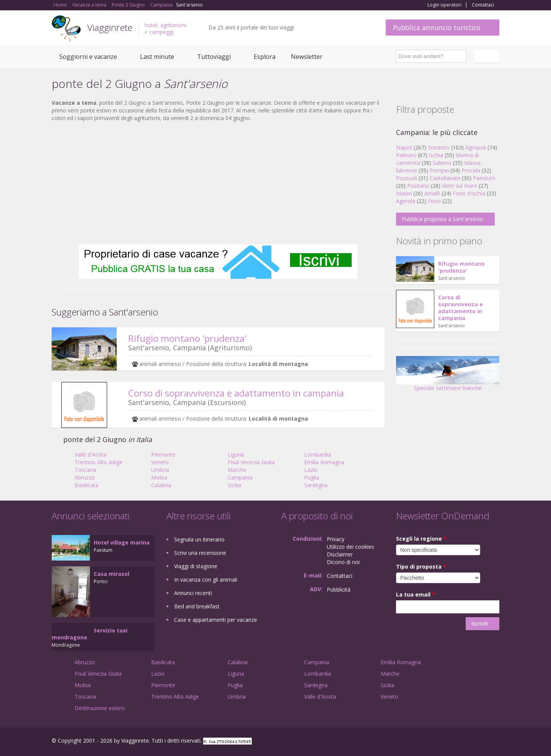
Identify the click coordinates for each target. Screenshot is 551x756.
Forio (434, 201)
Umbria (160, 470)
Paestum (484, 178)
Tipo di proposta (421, 567)
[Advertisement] (218, 183)
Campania (240, 477)
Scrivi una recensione (200, 553)
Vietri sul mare (460, 186)
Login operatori (444, 5)
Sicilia (234, 485)
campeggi (161, 32)
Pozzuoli (407, 178)
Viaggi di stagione (196, 566)
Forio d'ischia (469, 193)
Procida (471, 170)
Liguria (236, 454)
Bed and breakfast (197, 606)
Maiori (404, 193)
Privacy (336, 539)
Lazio (311, 470)
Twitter (477, 742)
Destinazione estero (100, 708)
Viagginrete (110, 27)
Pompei (439, 170)
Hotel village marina (122, 542)
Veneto (160, 462)
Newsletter (307, 57)
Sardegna (316, 485)
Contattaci (483, 5)
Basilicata (86, 485)
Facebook (442, 742)
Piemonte (163, 454)
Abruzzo (85, 477)
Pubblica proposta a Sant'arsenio (443, 219)
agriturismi (173, 25)
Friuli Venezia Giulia (251, 462)
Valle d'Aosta (90, 454)
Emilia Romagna (324, 462)
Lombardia (318, 454)
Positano (418, 186)
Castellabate (445, 178)
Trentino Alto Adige (99, 462)
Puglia (312, 477)
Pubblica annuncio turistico (437, 28)
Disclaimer (340, 554)
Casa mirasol (112, 574)
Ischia (436, 155)
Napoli (404, 147)
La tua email (416, 594)
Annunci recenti (193, 593)
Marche (237, 470)
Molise (159, 477)
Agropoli (476, 147)
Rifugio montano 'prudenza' (187, 338)
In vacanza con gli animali (206, 580)
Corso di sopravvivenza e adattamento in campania (236, 393)
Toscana (85, 470)
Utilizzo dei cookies (350, 547)
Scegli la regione (421, 539)
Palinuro (406, 155)
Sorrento (439, 147)
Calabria (161, 485)
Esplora (265, 57)
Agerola (406, 201)
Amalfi (432, 193)
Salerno (442, 163)
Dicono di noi (343, 562)
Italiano (488, 56)
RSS (495, 742)
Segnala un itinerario (199, 539)
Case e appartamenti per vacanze (216, 620)
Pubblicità (339, 589)
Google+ (458, 742)
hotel (151, 25)
